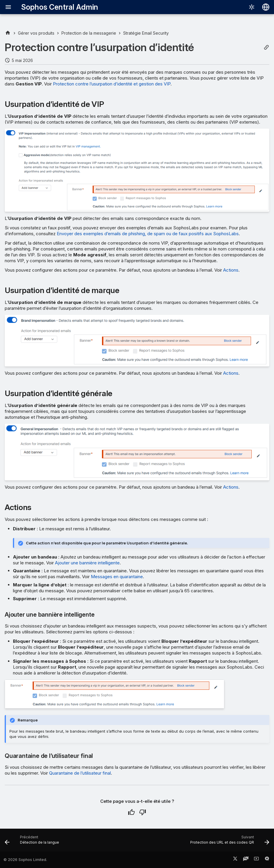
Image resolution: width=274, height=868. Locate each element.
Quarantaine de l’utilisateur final (80, 773)
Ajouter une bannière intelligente (87, 563)
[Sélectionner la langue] (266, 7)
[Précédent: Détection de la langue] (33, 842)
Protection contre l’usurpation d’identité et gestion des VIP (112, 84)
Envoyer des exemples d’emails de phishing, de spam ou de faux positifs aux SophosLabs (148, 234)
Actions (231, 270)
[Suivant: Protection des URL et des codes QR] (229, 842)
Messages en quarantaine (117, 577)
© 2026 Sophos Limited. (25, 860)
